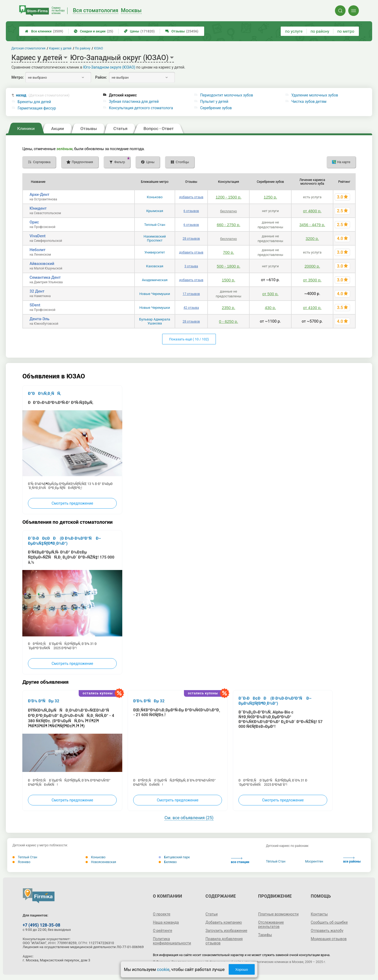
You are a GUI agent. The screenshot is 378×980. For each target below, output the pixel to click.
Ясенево (21, 862)
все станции (240, 861)
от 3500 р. (312, 280)
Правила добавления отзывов (224, 941)
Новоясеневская (101, 862)
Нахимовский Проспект (155, 238)
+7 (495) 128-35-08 (41, 925)
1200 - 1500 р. (228, 197)
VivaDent (37, 236)
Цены (139, 31)
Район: (101, 77)
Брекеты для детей (34, 102)
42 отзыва (191, 308)
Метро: (18, 77)
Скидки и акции (94, 31)
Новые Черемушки (155, 294)
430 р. (270, 308)
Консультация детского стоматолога (141, 108)
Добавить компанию (224, 922)
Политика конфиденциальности (172, 941)
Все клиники (44, 31)
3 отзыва (191, 266)
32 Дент (37, 291)
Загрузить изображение (226, 931)
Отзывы (182, 31)
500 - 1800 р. (228, 266)
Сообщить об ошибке (329, 922)
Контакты (319, 914)
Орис (34, 222)
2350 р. (229, 308)
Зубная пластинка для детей (134, 102)
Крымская (155, 211)
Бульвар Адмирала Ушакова (155, 321)
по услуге (294, 31)
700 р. (229, 252)
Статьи (212, 914)
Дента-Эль (39, 319)
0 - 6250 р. (229, 321)
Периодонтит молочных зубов (227, 95)
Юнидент (38, 208)
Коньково (155, 197)
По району (83, 48)
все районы (352, 860)
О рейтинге (163, 931)
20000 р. (312, 266)
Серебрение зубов (216, 108)
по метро (346, 31)
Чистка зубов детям (309, 102)
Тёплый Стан (276, 861)
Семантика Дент (45, 277)
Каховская (155, 266)
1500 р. (229, 280)
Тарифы (265, 935)
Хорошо (242, 970)
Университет (155, 252)
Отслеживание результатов (271, 924)
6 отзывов (191, 211)
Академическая (155, 280)
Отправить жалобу (327, 931)
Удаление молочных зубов (315, 95)
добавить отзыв (191, 197)
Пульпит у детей (214, 102)
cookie (163, 970)
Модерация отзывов (329, 939)
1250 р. (270, 197)
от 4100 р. (312, 308)
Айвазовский (42, 264)
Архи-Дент (39, 195)
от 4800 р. (312, 211)
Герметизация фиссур (37, 108)
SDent (35, 305)
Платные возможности (278, 914)
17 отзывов (191, 294)
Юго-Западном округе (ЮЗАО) (109, 67)
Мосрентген (314, 861)
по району (320, 31)
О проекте (162, 914)
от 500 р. (270, 294)
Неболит (37, 250)
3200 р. (312, 238)
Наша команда (166, 922)
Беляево (168, 862)
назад (43, 95)
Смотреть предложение (72, 503)
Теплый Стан (155, 225)
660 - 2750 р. (228, 225)
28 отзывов (191, 239)
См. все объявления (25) (189, 818)
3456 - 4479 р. (312, 225)
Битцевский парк (174, 857)
